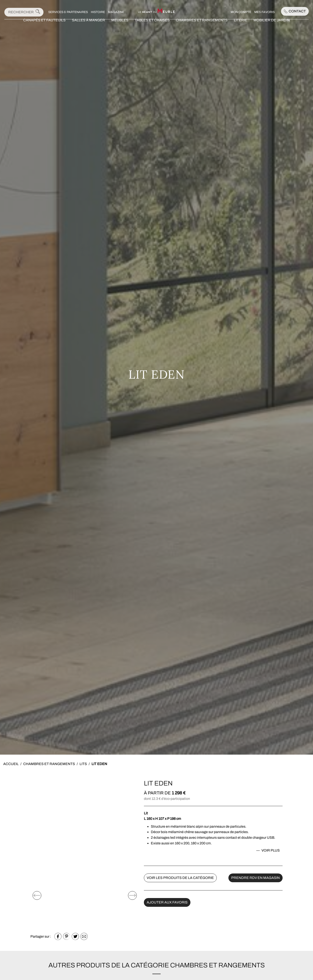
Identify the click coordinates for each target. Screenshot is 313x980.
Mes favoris (265, 12)
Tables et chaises (152, 26)
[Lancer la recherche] (38, 12)
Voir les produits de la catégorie (180, 878)
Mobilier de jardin (272, 26)
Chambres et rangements (202, 26)
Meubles (120, 26)
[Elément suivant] (132, 895)
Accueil (11, 764)
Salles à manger (88, 26)
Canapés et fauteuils (44, 26)
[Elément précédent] (37, 895)
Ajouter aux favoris (167, 902)
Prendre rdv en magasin (256, 878)
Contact (295, 11)
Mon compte (241, 12)
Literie (241, 26)
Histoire (98, 12)
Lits (83, 764)
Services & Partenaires (68, 12)
